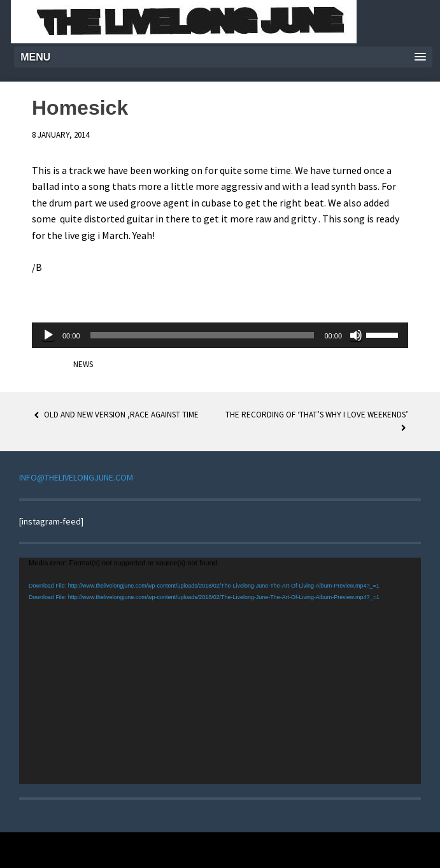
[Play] (48, 335)
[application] (220, 335)
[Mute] (356, 335)
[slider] (202, 335)
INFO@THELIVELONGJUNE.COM (76, 477)
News (83, 364)
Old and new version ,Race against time (115, 415)
